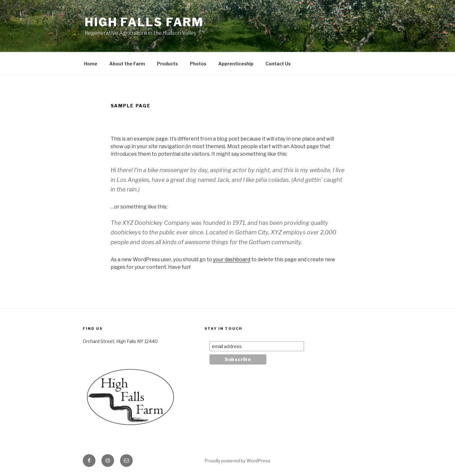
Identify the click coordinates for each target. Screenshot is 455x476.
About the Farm (127, 64)
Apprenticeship (236, 64)
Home (91, 64)
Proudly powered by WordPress (237, 461)
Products (167, 64)
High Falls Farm (144, 22)
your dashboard (232, 259)
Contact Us (278, 64)
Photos (198, 64)
